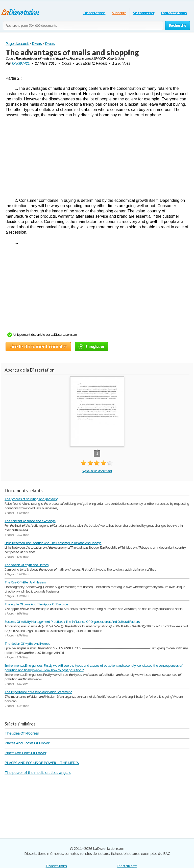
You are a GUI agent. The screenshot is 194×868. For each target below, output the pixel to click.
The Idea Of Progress (22, 733)
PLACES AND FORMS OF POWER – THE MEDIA (42, 763)
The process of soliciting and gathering (31, 499)
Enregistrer (91, 346)
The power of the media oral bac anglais (38, 773)
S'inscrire (119, 13)
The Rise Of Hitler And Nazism (25, 582)
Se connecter (144, 13)
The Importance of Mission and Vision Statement (38, 692)
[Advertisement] (97, 158)
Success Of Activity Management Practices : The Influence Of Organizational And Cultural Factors (72, 622)
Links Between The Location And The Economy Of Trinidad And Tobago (53, 543)
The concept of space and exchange (30, 521)
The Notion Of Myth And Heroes (27, 565)
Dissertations (94, 13)
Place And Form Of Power (25, 753)
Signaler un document (97, 471)
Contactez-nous (174, 13)
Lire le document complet (38, 347)
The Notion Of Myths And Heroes (27, 644)
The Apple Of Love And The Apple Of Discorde (36, 604)
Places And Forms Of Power (27, 743)
